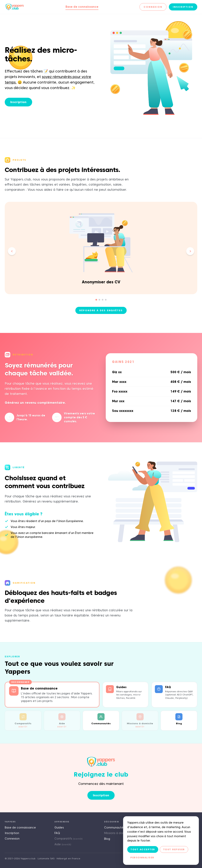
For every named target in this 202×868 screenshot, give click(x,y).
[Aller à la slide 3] (103, 300)
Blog (107, 839)
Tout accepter (143, 849)
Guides (59, 828)
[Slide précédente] (12, 251)
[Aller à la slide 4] (106, 300)
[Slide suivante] (190, 251)
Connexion (153, 7)
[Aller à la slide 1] (96, 300)
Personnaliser (142, 857)
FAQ (57, 833)
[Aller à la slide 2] (99, 300)
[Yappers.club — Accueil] (15, 7)
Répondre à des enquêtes (101, 310)
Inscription (183, 7)
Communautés (114, 828)
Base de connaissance (82, 7)
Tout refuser (174, 849)
